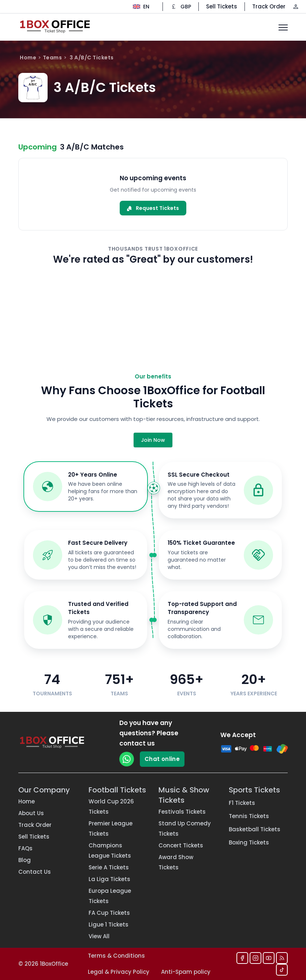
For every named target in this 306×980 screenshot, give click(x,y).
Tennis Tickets (249, 816)
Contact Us (35, 872)
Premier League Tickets (111, 829)
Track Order (269, 6)
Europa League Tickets (110, 896)
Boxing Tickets (249, 842)
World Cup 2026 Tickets (111, 807)
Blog (25, 860)
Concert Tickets (181, 845)
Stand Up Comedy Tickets (185, 829)
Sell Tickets (222, 6)
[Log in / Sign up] (296, 7)
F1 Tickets (242, 803)
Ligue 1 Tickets (109, 924)
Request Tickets (153, 208)
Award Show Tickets (176, 862)
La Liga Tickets (109, 879)
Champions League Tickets (110, 850)
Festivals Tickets (182, 812)
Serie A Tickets (109, 867)
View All (99, 936)
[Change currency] (181, 7)
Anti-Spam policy (186, 972)
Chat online (162, 759)
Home (28, 58)
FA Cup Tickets (109, 913)
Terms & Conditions (116, 956)
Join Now (153, 440)
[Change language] (141, 7)
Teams (53, 58)
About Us (31, 813)
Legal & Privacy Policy (119, 972)
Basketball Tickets (255, 829)
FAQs (25, 848)
